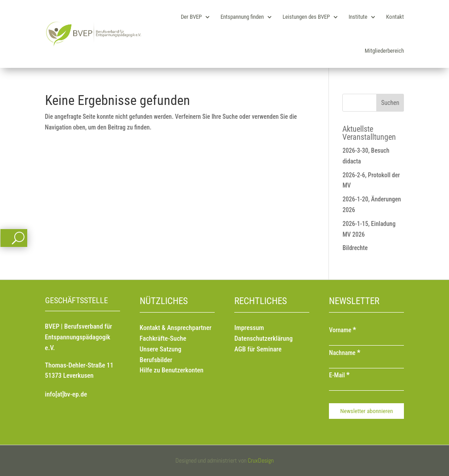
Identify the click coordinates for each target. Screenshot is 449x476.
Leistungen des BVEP (306, 17)
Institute (358, 17)
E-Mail (339, 375)
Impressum (249, 328)
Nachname (345, 353)
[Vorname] (366, 341)
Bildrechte (355, 248)
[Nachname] (366, 364)
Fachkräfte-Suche (163, 338)
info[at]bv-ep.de (66, 394)
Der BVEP (191, 17)
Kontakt (395, 17)
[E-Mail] (366, 386)
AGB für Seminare (258, 349)
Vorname (343, 330)
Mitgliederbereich (384, 51)
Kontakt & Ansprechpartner (176, 328)
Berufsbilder (156, 360)
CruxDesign (261, 460)
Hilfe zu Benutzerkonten (172, 370)
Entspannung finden (242, 17)
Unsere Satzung (160, 349)
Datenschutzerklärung (264, 338)
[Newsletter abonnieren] (366, 411)
